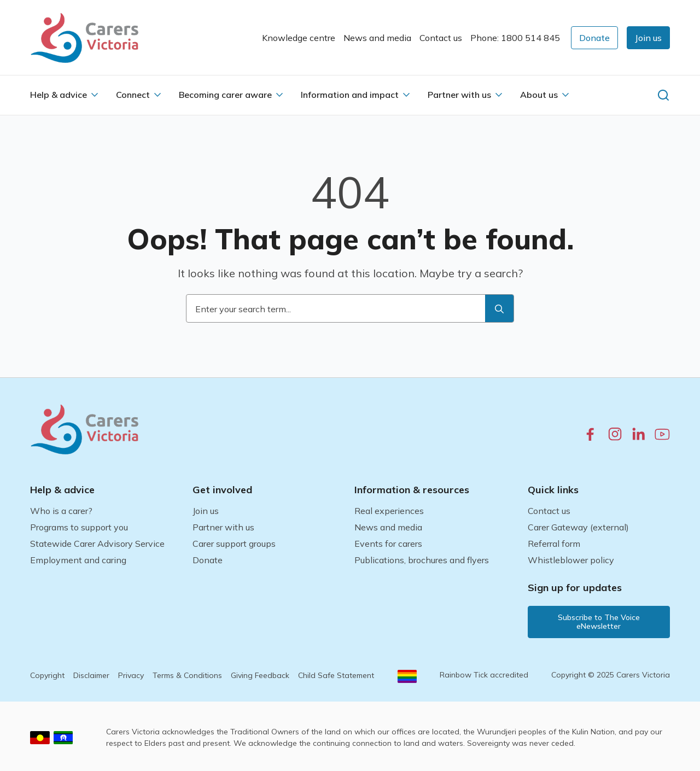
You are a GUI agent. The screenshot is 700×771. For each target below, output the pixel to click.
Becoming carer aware (225, 95)
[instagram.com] (615, 434)
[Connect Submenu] (157, 95)
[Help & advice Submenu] (95, 95)
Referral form (554, 544)
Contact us (441, 38)
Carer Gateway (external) (578, 527)
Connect (133, 95)
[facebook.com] (590, 434)
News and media (377, 38)
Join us (206, 511)
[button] (648, 38)
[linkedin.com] (638, 434)
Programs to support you (79, 527)
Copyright (47, 675)
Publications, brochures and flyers (422, 560)
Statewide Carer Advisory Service (97, 544)
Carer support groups (234, 544)
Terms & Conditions (187, 675)
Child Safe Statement (336, 675)
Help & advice (59, 95)
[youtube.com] (662, 434)
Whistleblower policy (571, 560)
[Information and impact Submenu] (406, 95)
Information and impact (350, 95)
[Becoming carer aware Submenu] (279, 95)
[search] (499, 309)
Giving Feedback (260, 675)
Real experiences (389, 511)
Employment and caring (78, 560)
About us (539, 95)
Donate (208, 560)
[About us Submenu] (565, 95)
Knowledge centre (299, 38)
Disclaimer (91, 675)
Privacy (131, 675)
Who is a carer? (61, 511)
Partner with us (459, 95)
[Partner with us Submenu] (499, 95)
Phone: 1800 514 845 (515, 38)
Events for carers (388, 544)
